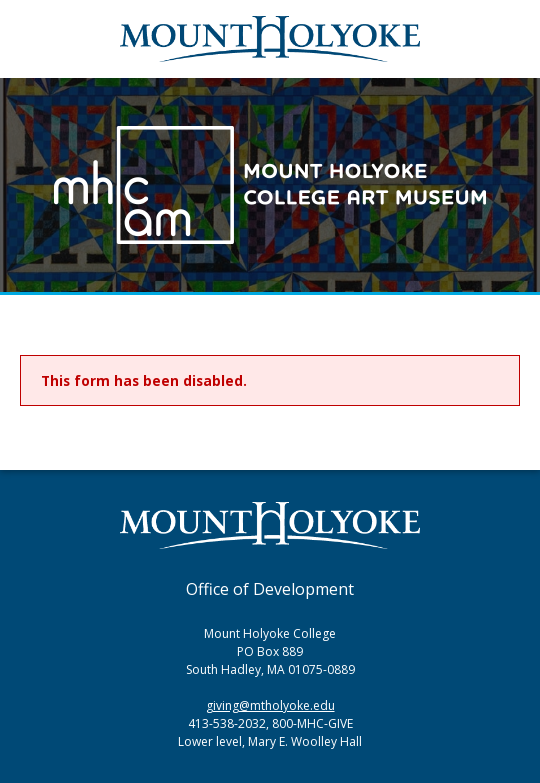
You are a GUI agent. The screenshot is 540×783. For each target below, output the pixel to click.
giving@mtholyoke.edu (270, 705)
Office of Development (270, 589)
